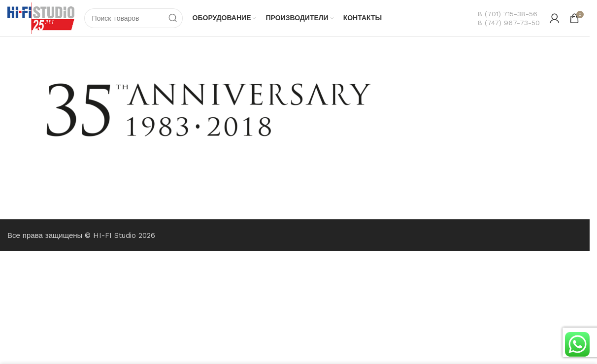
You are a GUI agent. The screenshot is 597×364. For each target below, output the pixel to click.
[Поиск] (133, 18)
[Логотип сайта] (41, 18)
